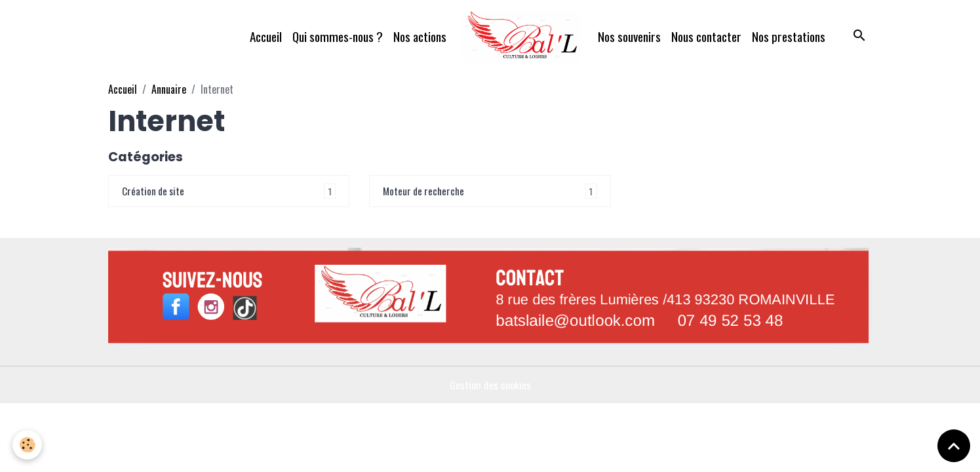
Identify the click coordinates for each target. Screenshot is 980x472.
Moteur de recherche (425, 191)
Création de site (154, 191)
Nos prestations (789, 36)
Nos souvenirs (629, 36)
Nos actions (420, 36)
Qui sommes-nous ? (338, 36)
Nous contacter (706, 36)
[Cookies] (28, 445)
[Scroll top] (954, 446)
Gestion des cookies (490, 385)
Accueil (266, 36)
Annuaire (169, 89)
